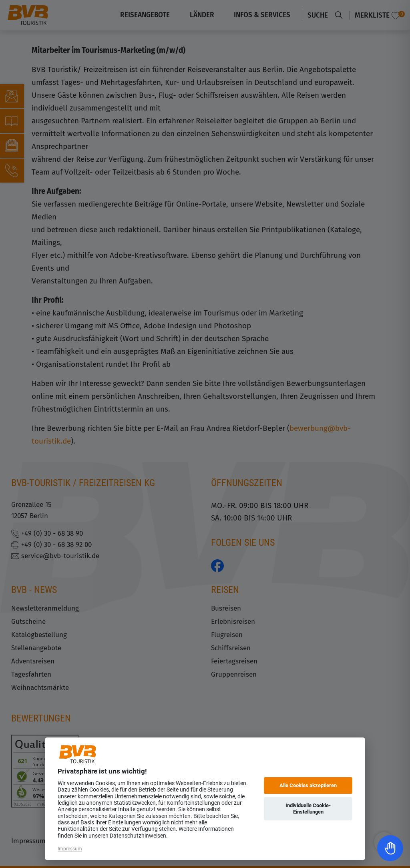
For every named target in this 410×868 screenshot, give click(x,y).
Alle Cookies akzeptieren (308, 785)
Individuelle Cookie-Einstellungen (308, 809)
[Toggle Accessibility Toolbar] (390, 848)
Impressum (70, 849)
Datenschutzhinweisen (138, 836)
